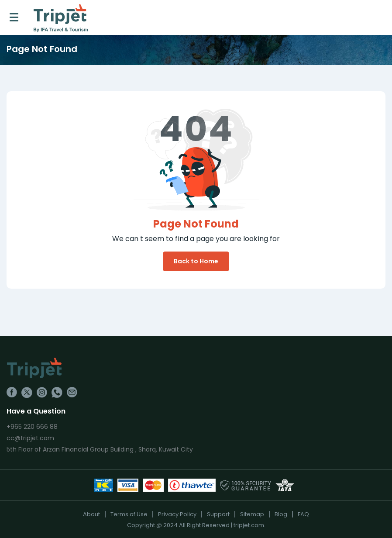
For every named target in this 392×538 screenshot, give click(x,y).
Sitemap (252, 514)
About (91, 514)
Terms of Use (129, 514)
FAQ (303, 514)
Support (218, 514)
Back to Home (196, 261)
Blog (281, 514)
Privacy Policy (177, 514)
